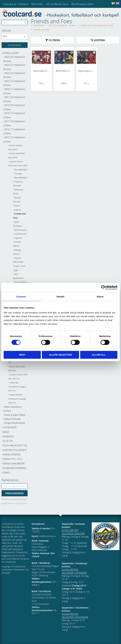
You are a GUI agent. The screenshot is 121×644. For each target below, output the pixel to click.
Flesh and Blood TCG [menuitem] (15, 445)
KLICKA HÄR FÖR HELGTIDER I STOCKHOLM (75, 615)
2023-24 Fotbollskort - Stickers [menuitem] (15, 75)
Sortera (99, 40)
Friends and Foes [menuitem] (19, 216)
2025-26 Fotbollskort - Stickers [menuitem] (15, 59)
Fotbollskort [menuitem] (11, 53)
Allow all (99, 355)
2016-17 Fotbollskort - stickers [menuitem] (15, 131)
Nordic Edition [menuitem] (21, 282)
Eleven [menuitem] (17, 206)
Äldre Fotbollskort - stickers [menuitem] (13, 409)
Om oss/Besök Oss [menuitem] (56, 4)
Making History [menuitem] (17, 252)
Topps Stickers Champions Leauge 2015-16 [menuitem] (17, 399)
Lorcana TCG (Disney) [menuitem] (15, 450)
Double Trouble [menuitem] (17, 200)
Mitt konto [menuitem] (37, 4)
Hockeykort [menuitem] (10, 427)
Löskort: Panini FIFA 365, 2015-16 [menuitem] (18, 377)
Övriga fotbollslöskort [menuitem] (15, 423)
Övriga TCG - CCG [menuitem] (12, 459)
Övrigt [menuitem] (7, 473)
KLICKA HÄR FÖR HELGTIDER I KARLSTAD (73, 532)
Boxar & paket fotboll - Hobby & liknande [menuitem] (15, 417)
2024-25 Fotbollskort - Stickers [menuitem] (15, 67)
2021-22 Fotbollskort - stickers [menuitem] (15, 99)
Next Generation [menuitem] (18, 276)
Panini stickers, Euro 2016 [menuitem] (16, 147)
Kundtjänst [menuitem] (77, 12)
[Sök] (25, 22)
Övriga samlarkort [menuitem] (14, 464)
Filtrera (54, 40)
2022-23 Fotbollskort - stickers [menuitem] (15, 83)
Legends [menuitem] (18, 238)
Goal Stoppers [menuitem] (21, 230)
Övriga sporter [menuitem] (12, 455)
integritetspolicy (21, 503)
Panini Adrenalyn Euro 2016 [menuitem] (17, 155)
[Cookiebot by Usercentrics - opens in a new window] (104, 288)
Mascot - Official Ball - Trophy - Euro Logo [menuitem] (19, 264)
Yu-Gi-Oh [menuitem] (8, 441)
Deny (22, 355)
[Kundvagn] (15, 45)
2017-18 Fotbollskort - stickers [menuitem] (15, 123)
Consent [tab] (21, 297)
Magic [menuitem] (6, 432)
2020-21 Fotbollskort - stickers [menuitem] (15, 91)
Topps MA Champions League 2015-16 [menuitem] (17, 387)
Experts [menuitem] (18, 210)
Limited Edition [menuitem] (17, 244)
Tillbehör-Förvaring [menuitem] (15, 468)
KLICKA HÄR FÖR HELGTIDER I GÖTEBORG (74, 571)
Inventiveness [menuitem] (20, 234)
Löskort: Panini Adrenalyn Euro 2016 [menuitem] (18, 164)
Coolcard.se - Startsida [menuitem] (16, 4)
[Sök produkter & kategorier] (15, 22)
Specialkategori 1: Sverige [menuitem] (20, 172)
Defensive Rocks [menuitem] (18, 192)
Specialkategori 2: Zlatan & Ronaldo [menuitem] (20, 182)
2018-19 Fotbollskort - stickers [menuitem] (15, 115)
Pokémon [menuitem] (8, 437)
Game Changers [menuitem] (17, 224)
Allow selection (60, 355)
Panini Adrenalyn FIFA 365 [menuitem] (17, 369)
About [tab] (100, 297)
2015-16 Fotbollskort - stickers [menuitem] (15, 139)
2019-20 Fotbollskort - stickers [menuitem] (15, 107)
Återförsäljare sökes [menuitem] (82, 4)
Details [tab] (60, 297)
